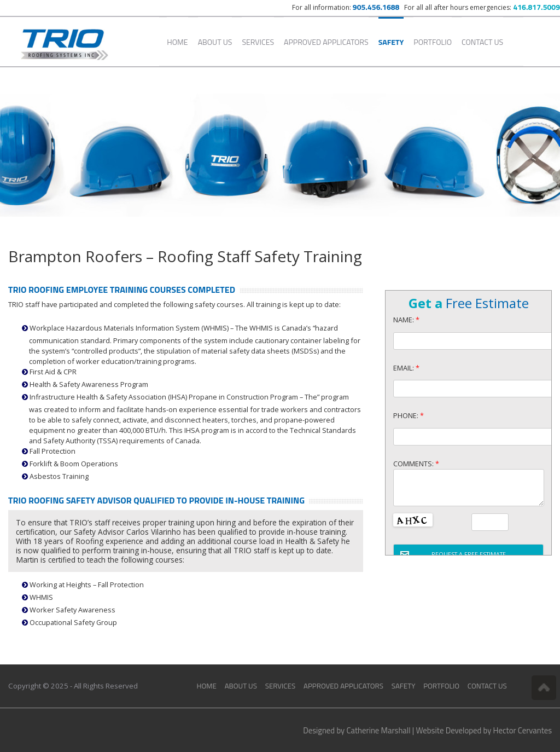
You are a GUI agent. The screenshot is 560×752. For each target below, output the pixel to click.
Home (177, 42)
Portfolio (433, 42)
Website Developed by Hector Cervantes (484, 730)
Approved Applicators (326, 42)
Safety (391, 42)
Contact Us (482, 42)
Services (258, 42)
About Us (215, 42)
